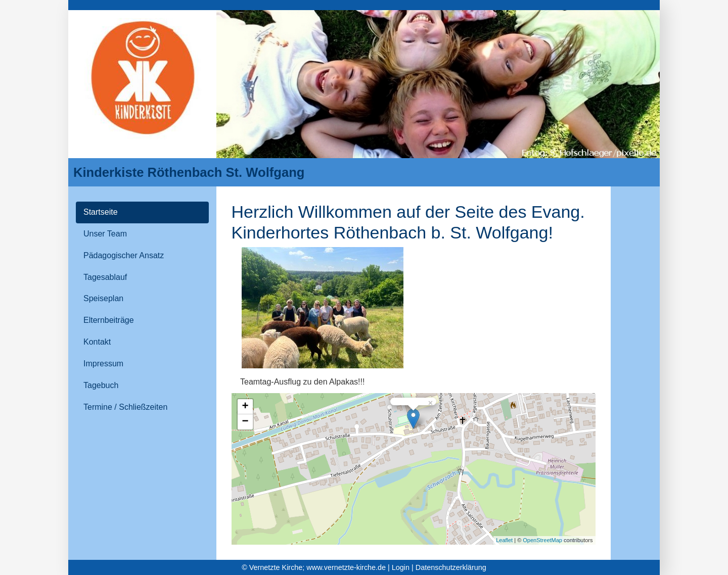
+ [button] (245, 407)
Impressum (103, 364)
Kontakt (97, 342)
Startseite (101, 212)
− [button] (245, 422)
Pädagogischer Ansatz (124, 255)
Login (401, 567)
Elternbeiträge (109, 320)
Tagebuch (101, 385)
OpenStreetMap (542, 540)
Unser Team (105, 234)
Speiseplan (103, 298)
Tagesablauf (105, 277)
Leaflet (504, 540)
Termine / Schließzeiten (125, 407)
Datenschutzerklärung (451, 567)
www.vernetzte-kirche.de (346, 567)
